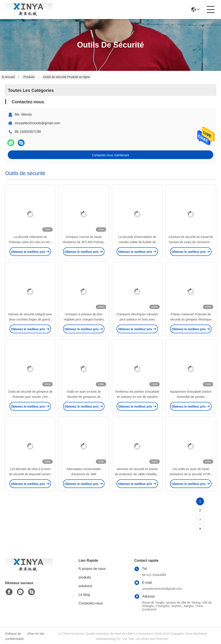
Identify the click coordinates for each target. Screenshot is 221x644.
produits (85, 577)
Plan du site (36, 634)
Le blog (84, 595)
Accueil (8, 77)
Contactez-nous (91, 603)
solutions (85, 586)
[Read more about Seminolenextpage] (200, 520)
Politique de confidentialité (14, 636)
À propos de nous (92, 569)
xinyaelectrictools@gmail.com (37, 123)
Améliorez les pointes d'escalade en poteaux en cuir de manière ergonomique (137, 397)
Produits (29, 77)
